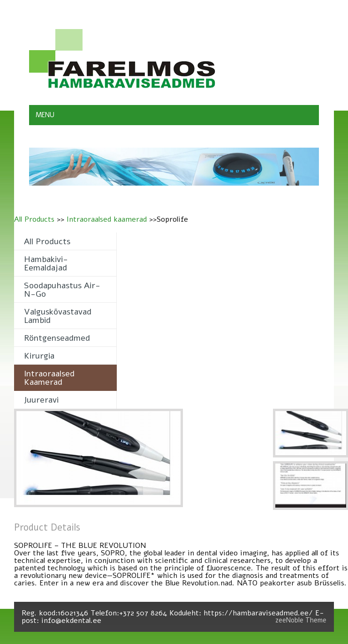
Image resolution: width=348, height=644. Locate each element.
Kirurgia (39, 356)
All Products (34, 219)
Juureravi (41, 400)
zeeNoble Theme (301, 620)
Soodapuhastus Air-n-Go (62, 290)
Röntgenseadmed (57, 338)
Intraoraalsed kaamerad (107, 219)
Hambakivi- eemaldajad (46, 263)
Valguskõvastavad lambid (58, 316)
